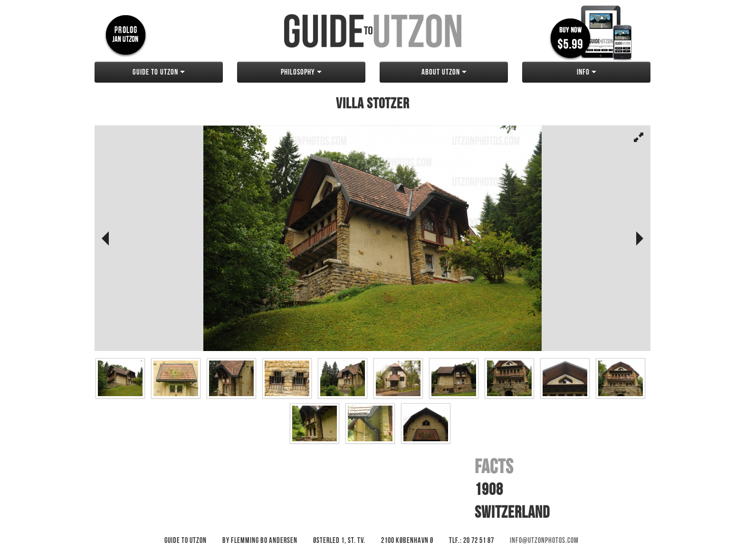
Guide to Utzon (159, 72)
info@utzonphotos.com (544, 541)
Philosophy (301, 72)
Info (587, 72)
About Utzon (444, 72)
